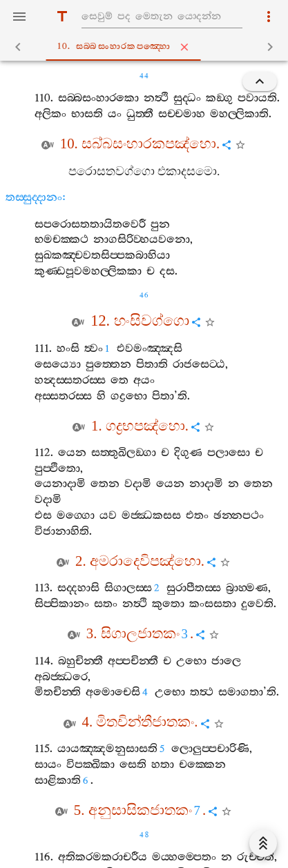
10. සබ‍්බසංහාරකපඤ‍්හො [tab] (146, 47)
